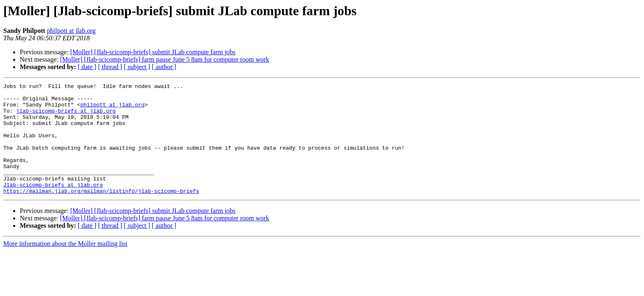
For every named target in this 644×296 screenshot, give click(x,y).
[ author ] (164, 67)
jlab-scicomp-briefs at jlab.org (66, 117)
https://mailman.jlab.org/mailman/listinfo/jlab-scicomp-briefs (101, 213)
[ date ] (87, 67)
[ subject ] (137, 67)
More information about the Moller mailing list (65, 266)
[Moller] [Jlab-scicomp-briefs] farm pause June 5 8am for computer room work (165, 59)
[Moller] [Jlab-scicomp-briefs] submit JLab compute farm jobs (153, 52)
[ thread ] (110, 67)
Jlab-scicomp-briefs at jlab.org (53, 206)
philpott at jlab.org (71, 31)
